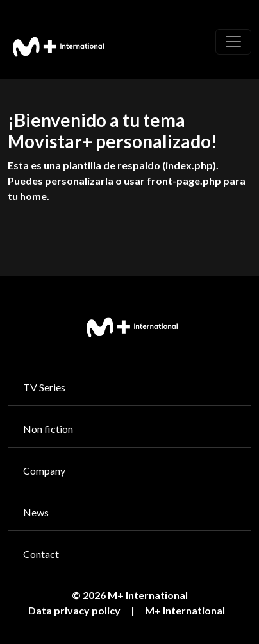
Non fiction (48, 429)
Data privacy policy (74, 610)
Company (44, 470)
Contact (41, 554)
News (36, 512)
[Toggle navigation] (233, 42)
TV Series (44, 387)
